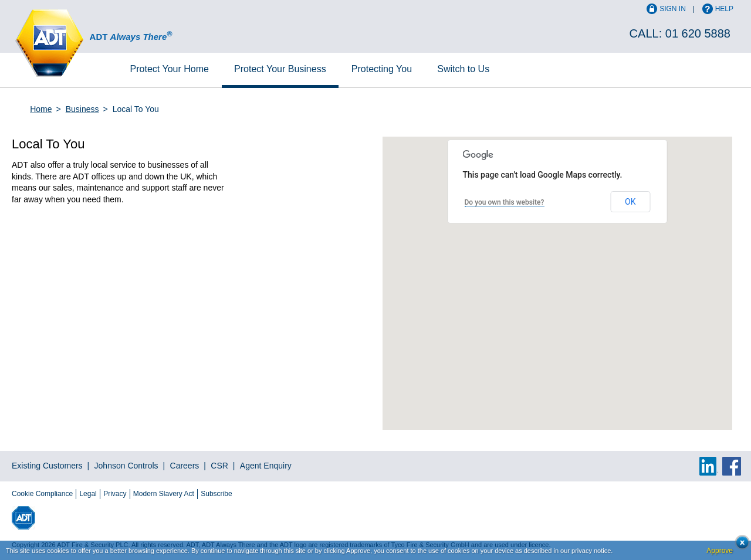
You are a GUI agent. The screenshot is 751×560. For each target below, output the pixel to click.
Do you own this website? (505, 202)
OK (630, 202)
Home (170, 69)
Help (724, 9)
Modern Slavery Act (164, 494)
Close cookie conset (739, 546)
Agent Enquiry (266, 466)
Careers (185, 466)
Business (280, 69)
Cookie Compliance (42, 494)
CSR (219, 466)
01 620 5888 (698, 33)
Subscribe (216, 494)
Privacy (115, 494)
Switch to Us (463, 69)
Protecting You (382, 69)
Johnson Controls (126, 466)
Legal (88, 494)
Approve (720, 551)
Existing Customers (47, 466)
